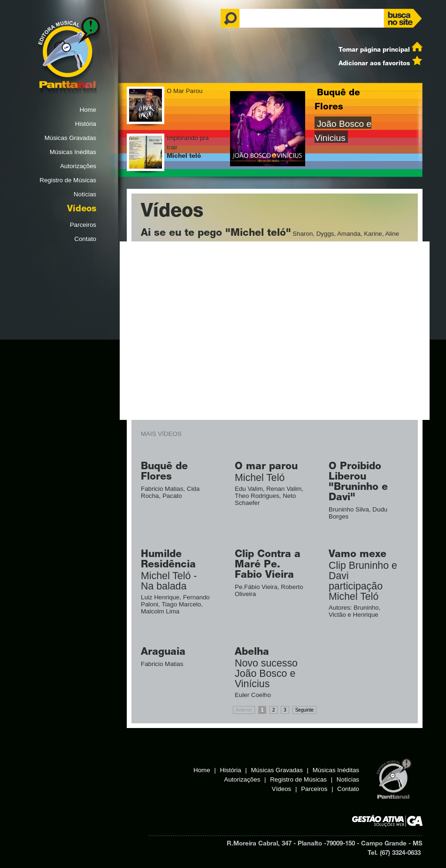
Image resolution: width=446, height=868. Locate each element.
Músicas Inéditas (73, 152)
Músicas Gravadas (70, 138)
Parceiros (83, 225)
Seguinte (304, 710)
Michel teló (184, 156)
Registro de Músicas (68, 180)
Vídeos (82, 209)
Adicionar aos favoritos (374, 64)
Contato (85, 239)
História (86, 124)
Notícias (85, 194)
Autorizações (78, 166)
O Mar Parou (185, 91)
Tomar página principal (374, 50)
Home (88, 110)
